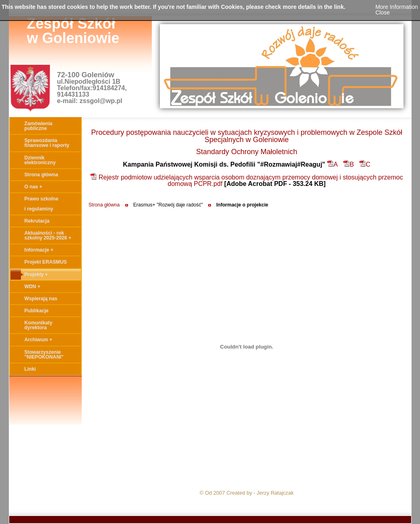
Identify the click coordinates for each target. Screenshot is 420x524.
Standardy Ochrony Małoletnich (247, 152)
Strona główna (104, 205)
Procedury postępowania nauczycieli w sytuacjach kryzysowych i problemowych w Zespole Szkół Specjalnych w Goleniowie (246, 136)
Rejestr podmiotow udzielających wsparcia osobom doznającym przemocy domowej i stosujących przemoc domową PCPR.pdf (246, 181)
